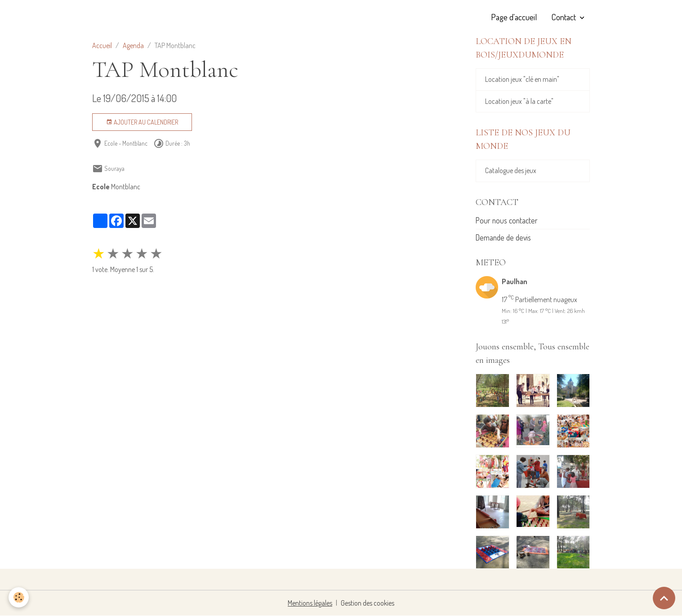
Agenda (133, 45)
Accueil (102, 45)
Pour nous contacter (507, 221)
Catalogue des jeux (511, 171)
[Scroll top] (664, 598)
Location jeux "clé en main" (522, 80)
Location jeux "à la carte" (519, 102)
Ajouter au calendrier (142, 122)
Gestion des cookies (368, 603)
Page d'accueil (514, 17)
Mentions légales (310, 603)
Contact (564, 17)
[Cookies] (19, 597)
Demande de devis (503, 238)
